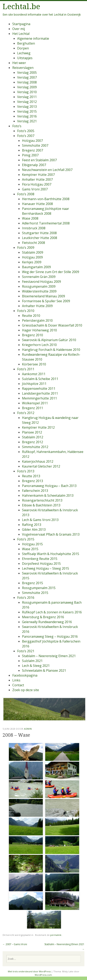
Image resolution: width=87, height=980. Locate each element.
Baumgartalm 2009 (36, 267)
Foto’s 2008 (26, 194)
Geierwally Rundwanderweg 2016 (47, 622)
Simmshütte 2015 (35, 593)
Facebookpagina (25, 675)
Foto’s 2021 (26, 651)
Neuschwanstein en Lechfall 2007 (47, 170)
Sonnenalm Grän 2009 (39, 277)
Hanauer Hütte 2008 (37, 204)
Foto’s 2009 (26, 248)
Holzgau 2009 (32, 257)
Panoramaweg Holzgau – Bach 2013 (49, 486)
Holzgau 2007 (32, 141)
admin (28, 729)
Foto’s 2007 (26, 136)
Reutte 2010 (31, 316)
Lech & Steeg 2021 (36, 666)
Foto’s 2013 (26, 471)
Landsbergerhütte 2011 (40, 393)
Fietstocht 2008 (34, 243)
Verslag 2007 (27, 77)
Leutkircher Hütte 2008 (40, 238)
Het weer (19, 63)
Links (16, 680)
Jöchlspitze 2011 (34, 384)
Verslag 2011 (27, 97)
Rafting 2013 (32, 525)
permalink (56, 935)
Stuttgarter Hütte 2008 (39, 233)
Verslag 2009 (27, 87)
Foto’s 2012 (26, 413)
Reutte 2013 (31, 476)
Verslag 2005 (27, 73)
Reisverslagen (23, 68)
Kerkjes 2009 (32, 262)
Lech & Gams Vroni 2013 (40, 520)
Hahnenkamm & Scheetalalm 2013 (48, 495)
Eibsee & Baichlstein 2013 (41, 505)
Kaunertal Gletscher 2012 (41, 466)
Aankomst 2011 (34, 374)
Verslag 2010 (27, 92)
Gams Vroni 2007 (35, 189)
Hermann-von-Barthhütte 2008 (46, 199)
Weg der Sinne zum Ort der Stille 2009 (51, 272)
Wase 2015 (30, 549)
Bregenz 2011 (32, 408)
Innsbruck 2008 (34, 228)
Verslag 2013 (27, 107)
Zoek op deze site (26, 690)
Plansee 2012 (32, 432)
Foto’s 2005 (26, 131)
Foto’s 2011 (26, 369)
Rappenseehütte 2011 (39, 389)
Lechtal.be (21, 7)
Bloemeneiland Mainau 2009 (43, 296)
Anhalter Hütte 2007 (37, 179)
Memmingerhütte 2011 (39, 398)
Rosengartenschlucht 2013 (42, 500)
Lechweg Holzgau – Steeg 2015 (46, 568)
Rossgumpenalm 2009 (39, 286)
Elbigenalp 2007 (34, 165)
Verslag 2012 (27, 102)
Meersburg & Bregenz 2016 (43, 617)
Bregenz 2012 (32, 442)
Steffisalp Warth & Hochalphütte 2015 (51, 554)
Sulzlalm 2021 (32, 661)
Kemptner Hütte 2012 (38, 427)
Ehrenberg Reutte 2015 (40, 559)
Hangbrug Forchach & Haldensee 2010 (51, 350)
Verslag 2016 (27, 116)
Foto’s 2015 (26, 539)
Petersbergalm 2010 (37, 320)
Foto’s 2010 (26, 311)
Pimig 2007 (30, 155)
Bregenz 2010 (32, 335)
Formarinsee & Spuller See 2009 (46, 301)
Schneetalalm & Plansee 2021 (44, 670)
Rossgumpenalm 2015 (39, 588)
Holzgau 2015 (32, 544)
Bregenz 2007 (32, 150)
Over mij (19, 29)
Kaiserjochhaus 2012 (38, 461)
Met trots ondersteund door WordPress (29, 971)
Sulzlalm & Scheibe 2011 (40, 379)
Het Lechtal (21, 34)
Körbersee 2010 (34, 364)
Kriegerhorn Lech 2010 (39, 345)
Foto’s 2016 (26, 598)
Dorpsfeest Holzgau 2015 (41, 564)
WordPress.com (43, 975)
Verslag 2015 (27, 111)
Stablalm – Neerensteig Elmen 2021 (49, 656)
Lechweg (24, 53)
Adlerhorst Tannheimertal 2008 (46, 223)
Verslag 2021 (27, 121)
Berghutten (26, 43)
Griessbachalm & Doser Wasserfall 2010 (52, 325)
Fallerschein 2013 (35, 491)
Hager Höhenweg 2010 (39, 330)
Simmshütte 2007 (35, 145)
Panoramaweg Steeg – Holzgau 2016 (50, 636)
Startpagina (21, 24)
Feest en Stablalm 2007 (39, 160)
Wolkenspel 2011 (35, 403)
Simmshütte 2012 (35, 447)
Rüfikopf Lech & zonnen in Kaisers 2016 (52, 612)
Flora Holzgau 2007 (37, 184)
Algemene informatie (33, 38)
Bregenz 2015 (32, 583)
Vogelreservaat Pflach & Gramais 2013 (51, 534)
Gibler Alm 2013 (34, 529)
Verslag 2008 (27, 82)
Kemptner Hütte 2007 (38, 175)
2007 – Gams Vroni (15, 944)
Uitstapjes (25, 58)
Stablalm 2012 (33, 437)
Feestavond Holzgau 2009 (41, 282)
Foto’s (17, 126)
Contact (18, 685)
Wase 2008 (30, 218)
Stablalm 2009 (33, 252)
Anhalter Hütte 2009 (37, 306)
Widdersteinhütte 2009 (39, 291)
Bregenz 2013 (32, 481)
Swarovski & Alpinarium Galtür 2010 (49, 340)
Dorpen (23, 48)
